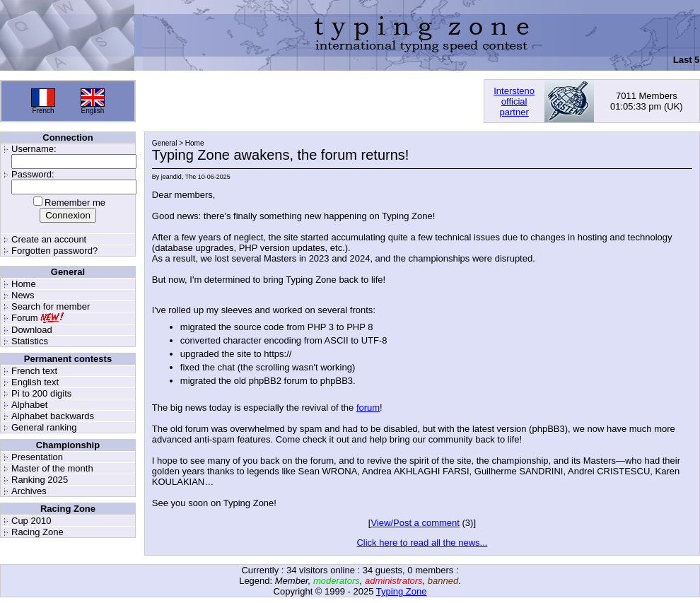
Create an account (49, 239)
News (23, 295)
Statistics (30, 341)
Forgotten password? (54, 251)
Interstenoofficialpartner (514, 101)
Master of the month (52, 468)
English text (35, 382)
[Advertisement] (310, 101)
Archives (29, 491)
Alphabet (29, 405)
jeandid (171, 177)
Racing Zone (37, 532)
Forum (25, 318)
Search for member (51, 306)
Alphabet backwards (53, 416)
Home (24, 284)
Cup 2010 (31, 521)
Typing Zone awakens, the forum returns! (281, 155)
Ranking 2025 (40, 480)
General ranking (44, 427)
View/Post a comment (415, 523)
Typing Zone (402, 591)
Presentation (37, 457)
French (43, 111)
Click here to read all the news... (422, 543)
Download (32, 330)
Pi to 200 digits (41, 393)
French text (34, 371)
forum (368, 408)
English (93, 111)
